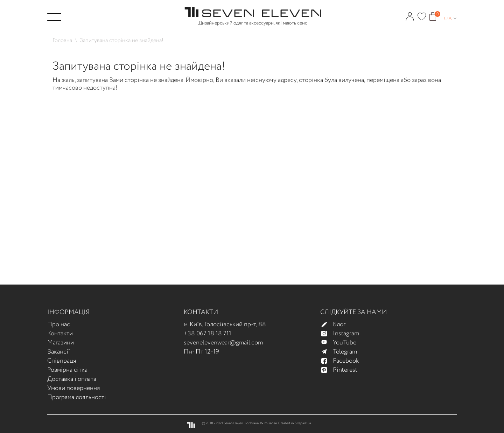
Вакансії (59, 352)
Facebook (343, 361)
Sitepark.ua (303, 423)
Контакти (60, 334)
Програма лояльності (77, 397)
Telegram (342, 352)
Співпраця (62, 361)
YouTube (342, 343)
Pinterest (342, 370)
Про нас (59, 324)
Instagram (343, 334)
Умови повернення (74, 388)
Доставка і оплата (72, 379)
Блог (336, 324)
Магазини (61, 343)
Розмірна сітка (67, 370)
